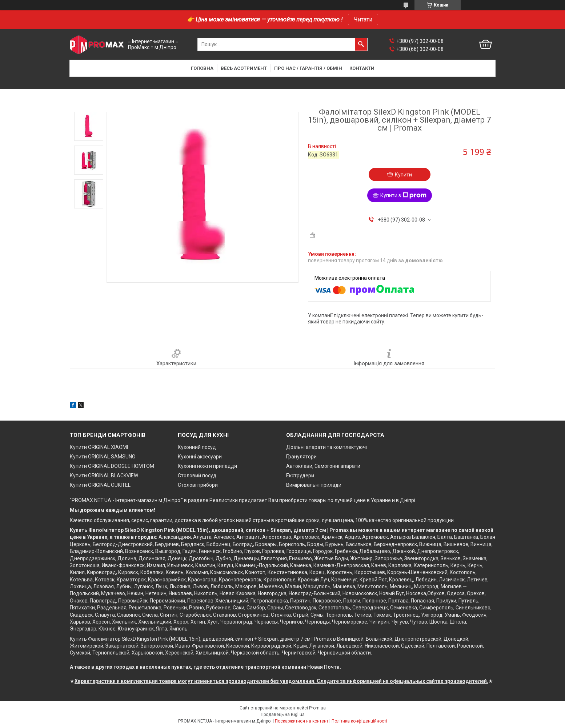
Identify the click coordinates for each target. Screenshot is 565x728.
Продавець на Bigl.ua (283, 715)
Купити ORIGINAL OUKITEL (100, 485)
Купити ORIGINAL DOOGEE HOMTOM (112, 466)
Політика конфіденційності (359, 721)
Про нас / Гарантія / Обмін (308, 68)
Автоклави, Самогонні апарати (323, 466)
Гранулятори (301, 457)
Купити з (403, 195)
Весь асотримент (244, 68)
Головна (202, 68)
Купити (403, 175)
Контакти (362, 68)
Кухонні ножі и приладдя (207, 466)
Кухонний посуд (197, 447)
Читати (363, 19)
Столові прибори (198, 485)
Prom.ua (317, 708)
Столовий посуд (197, 476)
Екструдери (300, 476)
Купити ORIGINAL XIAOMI (99, 447)
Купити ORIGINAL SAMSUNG (103, 457)
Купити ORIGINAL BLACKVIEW (104, 476)
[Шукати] (361, 44)
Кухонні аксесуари (200, 457)
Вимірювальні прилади (314, 485)
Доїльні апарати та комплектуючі (326, 447)
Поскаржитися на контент (302, 721)
